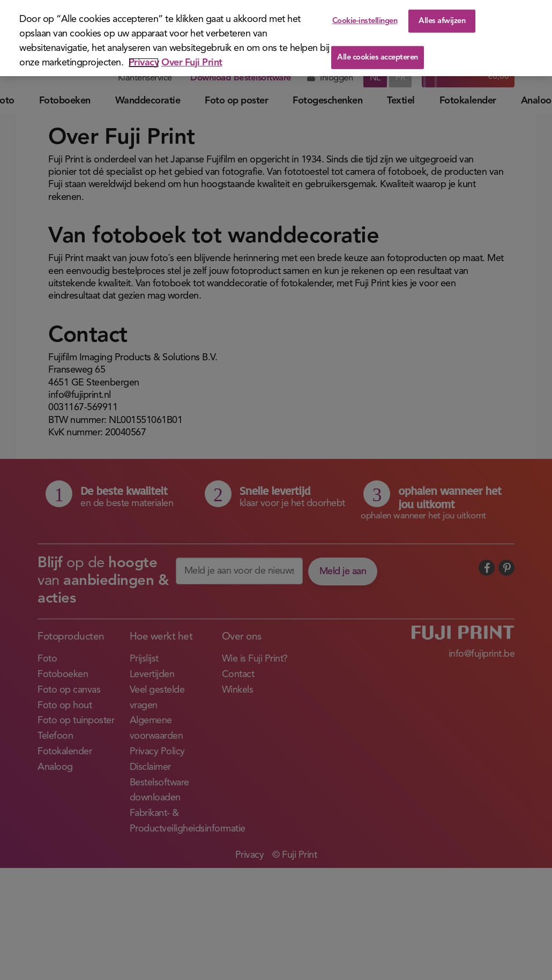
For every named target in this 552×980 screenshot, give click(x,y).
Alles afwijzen (442, 21)
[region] (276, 38)
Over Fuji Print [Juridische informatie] (192, 63)
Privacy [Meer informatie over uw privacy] (144, 63)
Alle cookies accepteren (378, 58)
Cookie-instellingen (365, 21)
